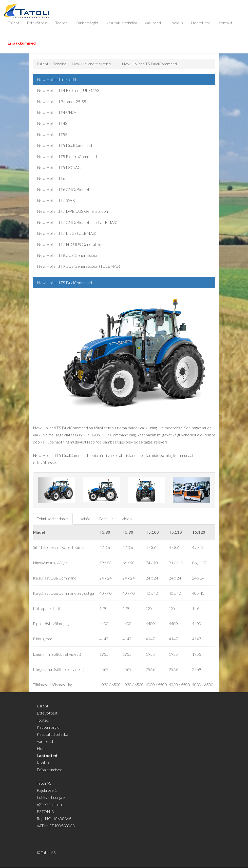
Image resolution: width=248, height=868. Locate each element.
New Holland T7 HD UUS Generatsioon (71, 244)
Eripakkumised (22, 43)
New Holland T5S (52, 134)
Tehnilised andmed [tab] (53, 519)
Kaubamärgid (87, 23)
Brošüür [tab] (106, 519)
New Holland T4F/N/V (57, 112)
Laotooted (47, 755)
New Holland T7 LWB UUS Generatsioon (72, 211)
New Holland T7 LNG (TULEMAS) (67, 233)
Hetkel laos (201, 23)
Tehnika (60, 64)
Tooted (61, 23)
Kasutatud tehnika (121, 23)
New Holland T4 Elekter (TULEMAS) (69, 90)
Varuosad (153, 23)
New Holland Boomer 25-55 (62, 101)
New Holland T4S (52, 123)
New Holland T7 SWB (56, 200)
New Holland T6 (51, 178)
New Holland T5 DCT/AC (59, 167)
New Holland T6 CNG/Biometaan (66, 189)
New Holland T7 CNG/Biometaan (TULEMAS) (77, 222)
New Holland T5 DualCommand (149, 64)
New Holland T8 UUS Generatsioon (68, 255)
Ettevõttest (37, 23)
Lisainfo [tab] (84, 519)
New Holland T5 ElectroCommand (67, 156)
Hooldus (176, 23)
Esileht (13, 23)
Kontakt (225, 23)
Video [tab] (127, 519)
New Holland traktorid (91, 64)
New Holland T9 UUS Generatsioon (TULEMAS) (79, 266)
